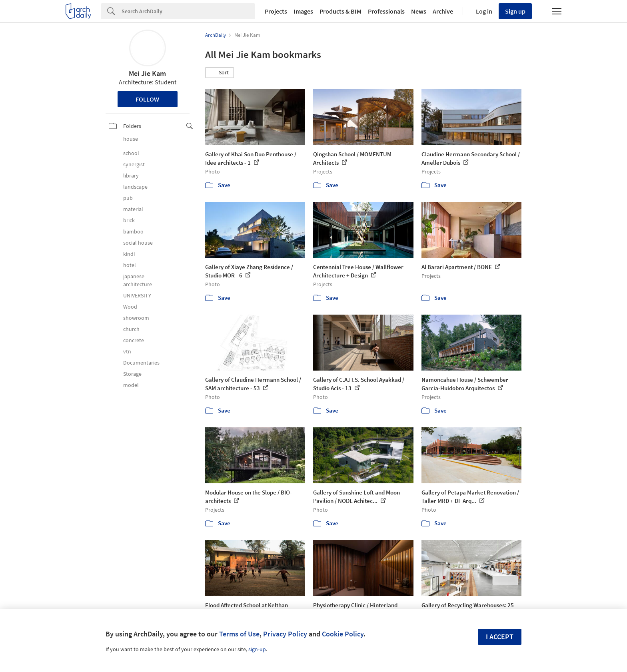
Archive (443, 11)
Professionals (386, 11)
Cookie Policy (343, 634)
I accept (500, 637)
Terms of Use (239, 634)
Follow (147, 99)
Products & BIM (340, 11)
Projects (276, 11)
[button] (220, 73)
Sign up (515, 11)
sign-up (257, 649)
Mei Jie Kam (147, 73)
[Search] (188, 11)
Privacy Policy (285, 634)
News (419, 11)
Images (303, 11)
